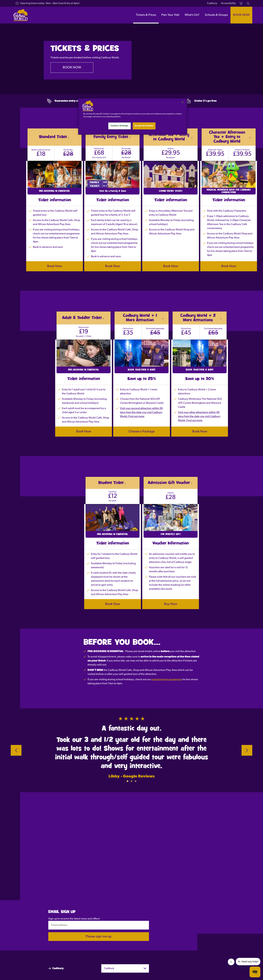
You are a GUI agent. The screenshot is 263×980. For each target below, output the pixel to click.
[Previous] (16, 750)
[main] (133, 116)
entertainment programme (167, 680)
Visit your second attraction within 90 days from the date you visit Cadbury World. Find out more (141, 412)
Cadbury (212, 3)
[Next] (247, 750)
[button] (127, 781)
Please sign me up (99, 937)
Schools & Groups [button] (216, 15)
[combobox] (125, 968)
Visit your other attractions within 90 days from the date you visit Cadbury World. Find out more (199, 416)
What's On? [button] (192, 15)
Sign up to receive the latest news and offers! (74, 919)
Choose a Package (142, 432)
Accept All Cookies (144, 126)
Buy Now (171, 604)
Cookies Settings (119, 126)
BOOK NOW (241, 15)
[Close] (182, 102)
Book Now (55, 266)
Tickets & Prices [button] (146, 15)
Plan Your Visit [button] (170, 15)
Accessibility (228, 3)
